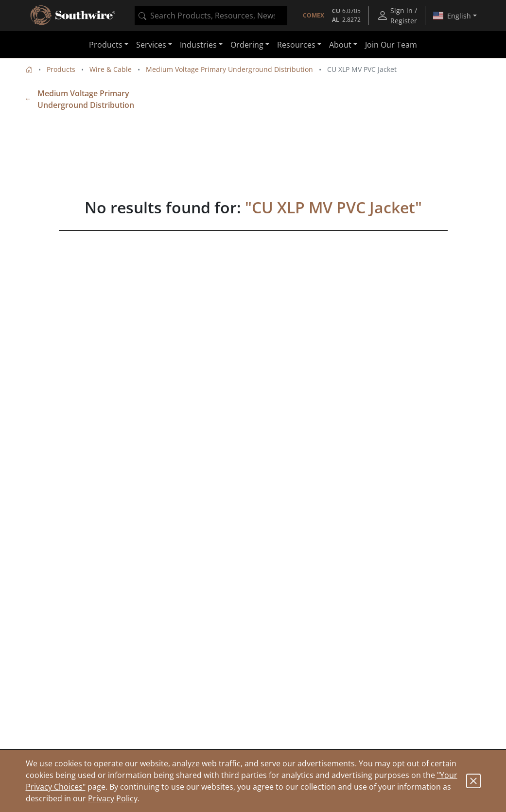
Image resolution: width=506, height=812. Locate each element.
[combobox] (211, 16)
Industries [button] (198, 45)
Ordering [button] (247, 45)
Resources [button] (296, 45)
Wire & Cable (111, 69)
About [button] (340, 45)
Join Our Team (391, 45)
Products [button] (106, 45)
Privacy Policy (113, 798)
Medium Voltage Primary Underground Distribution (229, 69)
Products (61, 69)
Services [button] (151, 45)
